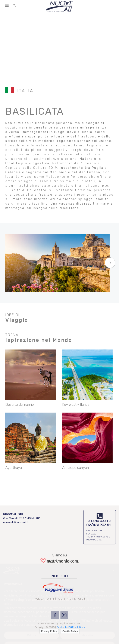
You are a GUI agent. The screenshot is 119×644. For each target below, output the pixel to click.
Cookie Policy (70, 631)
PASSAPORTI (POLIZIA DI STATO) (59, 599)
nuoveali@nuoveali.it (16, 522)
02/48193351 (99, 525)
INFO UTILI (59, 576)
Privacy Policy (49, 631)
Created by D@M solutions (71, 627)
